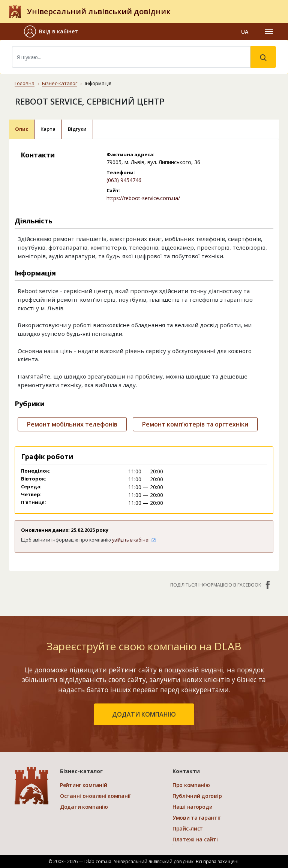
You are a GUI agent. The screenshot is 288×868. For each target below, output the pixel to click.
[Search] (131, 57)
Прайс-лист (188, 828)
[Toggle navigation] (269, 31)
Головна (25, 83)
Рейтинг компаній (84, 785)
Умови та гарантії (196, 818)
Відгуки (77, 129)
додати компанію (144, 714)
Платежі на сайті (195, 839)
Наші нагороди (192, 807)
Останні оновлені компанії (95, 796)
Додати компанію (84, 807)
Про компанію (191, 785)
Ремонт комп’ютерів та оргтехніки (195, 424)
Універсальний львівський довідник (99, 11)
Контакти (186, 771)
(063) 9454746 (124, 180)
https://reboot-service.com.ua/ (143, 198)
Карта (48, 129)
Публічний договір (197, 796)
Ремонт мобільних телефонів (72, 424)
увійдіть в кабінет (134, 540)
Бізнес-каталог (60, 83)
